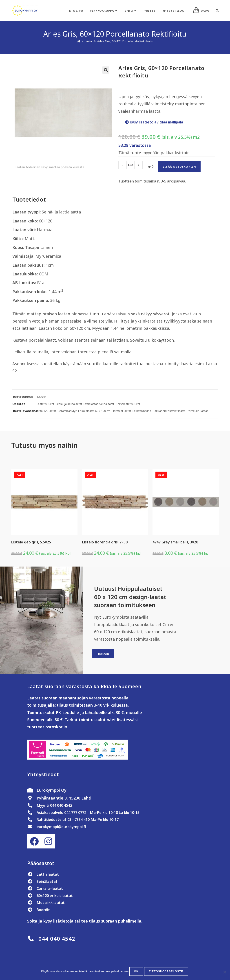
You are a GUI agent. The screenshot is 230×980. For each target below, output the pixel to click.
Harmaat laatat (121, 411)
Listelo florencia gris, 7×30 (105, 542)
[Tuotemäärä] (130, 165)
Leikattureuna (142, 411)
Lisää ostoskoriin (179, 167)
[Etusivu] (79, 41)
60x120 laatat (47, 411)
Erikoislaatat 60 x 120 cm (94, 411)
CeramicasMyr (67, 411)
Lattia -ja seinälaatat (69, 404)
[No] (224, 972)
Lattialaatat (91, 404)
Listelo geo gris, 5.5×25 (31, 542)
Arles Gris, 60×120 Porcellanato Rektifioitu (125, 41)
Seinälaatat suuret (128, 404)
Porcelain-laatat (197, 411)
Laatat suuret (45, 404)
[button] (106, 70)
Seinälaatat (107, 404)
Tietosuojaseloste (166, 972)
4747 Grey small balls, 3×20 (175, 542)
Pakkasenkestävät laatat (169, 411)
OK (137, 972)
